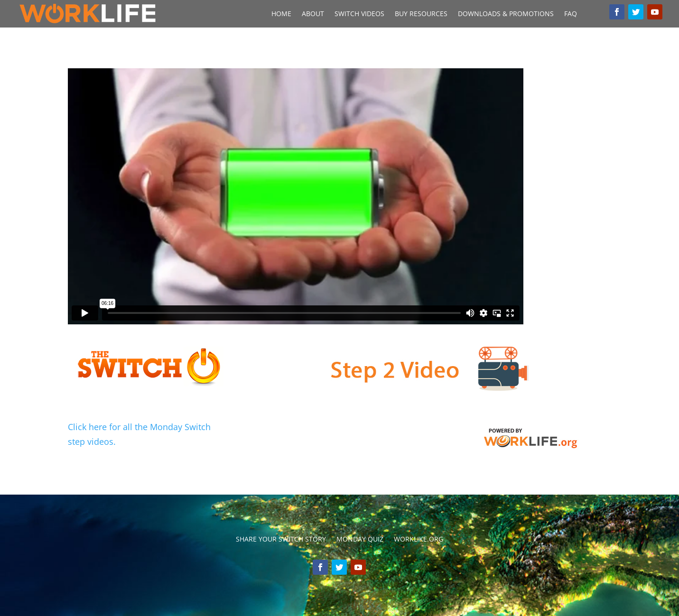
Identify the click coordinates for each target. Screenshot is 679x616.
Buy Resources (421, 14)
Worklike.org (419, 540)
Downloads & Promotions (506, 14)
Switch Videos (359, 14)
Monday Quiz (360, 540)
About (313, 14)
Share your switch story (281, 540)
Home (281, 14)
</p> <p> (296, 196)
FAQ (571, 14)
